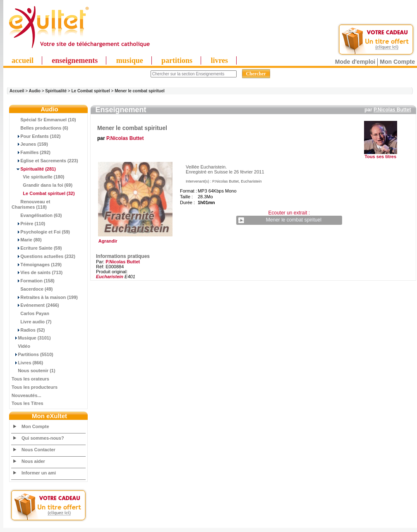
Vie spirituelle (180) (38, 177)
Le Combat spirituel (90, 91)
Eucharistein (110, 277)
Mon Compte (397, 62)
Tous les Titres (28, 403)
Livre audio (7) (31, 322)
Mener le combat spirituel (140, 91)
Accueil (17, 91)
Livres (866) (27, 363)
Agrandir (134, 239)
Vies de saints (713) (37, 272)
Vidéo (21, 346)
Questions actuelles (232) (43, 256)
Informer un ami (39, 473)
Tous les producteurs (35, 387)
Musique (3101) (31, 338)
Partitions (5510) (32, 354)
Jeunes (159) (30, 144)
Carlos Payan (30, 313)
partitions (177, 60)
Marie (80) (27, 240)
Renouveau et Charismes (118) (31, 205)
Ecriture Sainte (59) (37, 248)
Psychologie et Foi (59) (41, 232)
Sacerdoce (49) (32, 289)
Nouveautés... (26, 395)
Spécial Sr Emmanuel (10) (44, 120)
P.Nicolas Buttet (392, 110)
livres (219, 60)
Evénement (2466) (35, 305)
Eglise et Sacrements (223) (45, 161)
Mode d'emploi (355, 62)
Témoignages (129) (37, 265)
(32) (43, 193)
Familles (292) (31, 152)
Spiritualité (56, 91)
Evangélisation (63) (37, 215)
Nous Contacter (38, 450)
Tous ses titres (380, 156)
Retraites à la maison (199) (45, 297)
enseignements (75, 60)
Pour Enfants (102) (36, 136)
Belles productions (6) (40, 128)
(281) (34, 169)
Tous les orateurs (30, 379)
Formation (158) (33, 281)
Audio (35, 91)
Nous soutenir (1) (34, 371)
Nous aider (33, 461)
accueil (23, 60)
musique (130, 60)
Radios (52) (28, 330)
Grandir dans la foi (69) (42, 185)
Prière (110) (28, 224)
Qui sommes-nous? (43, 438)
